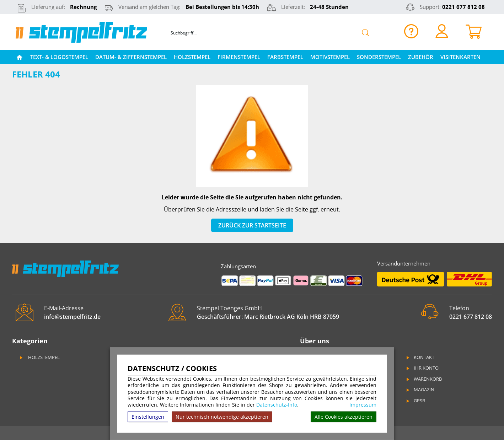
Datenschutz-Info (277, 405)
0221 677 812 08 (463, 7)
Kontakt (420, 357)
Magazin (420, 390)
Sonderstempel (379, 57)
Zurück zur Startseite (252, 225)
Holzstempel (192, 57)
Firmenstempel (239, 57)
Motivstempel (330, 57)
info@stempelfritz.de (72, 317)
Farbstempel (285, 57)
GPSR (415, 401)
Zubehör (421, 57)
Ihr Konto (422, 368)
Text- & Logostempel (59, 57)
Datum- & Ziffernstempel (131, 57)
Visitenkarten (460, 57)
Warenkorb (423, 379)
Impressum (363, 405)
